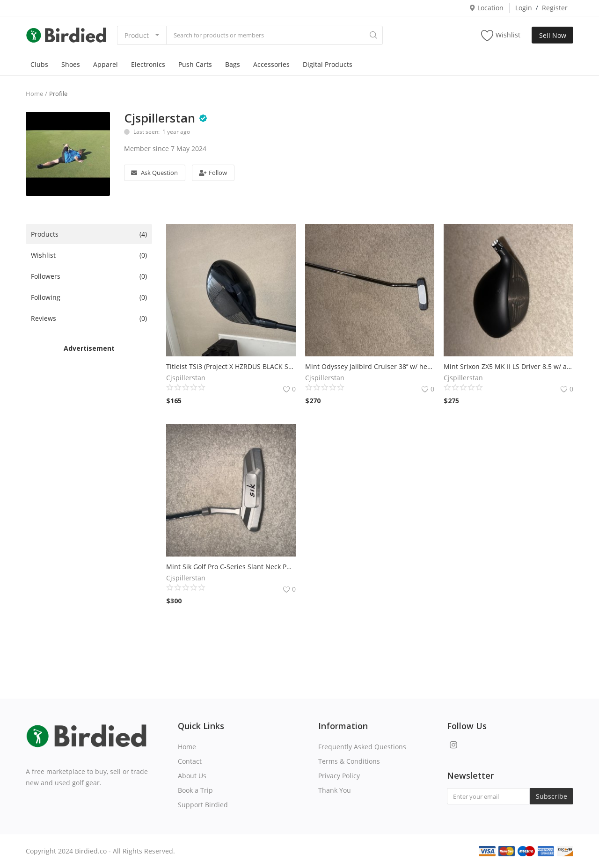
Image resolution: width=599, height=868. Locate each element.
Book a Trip (195, 790)
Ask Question (154, 173)
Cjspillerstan (160, 118)
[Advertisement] (89, 493)
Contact (190, 761)
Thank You (335, 790)
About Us (192, 776)
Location (486, 8)
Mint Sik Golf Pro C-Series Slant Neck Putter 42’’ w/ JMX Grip (231, 567)
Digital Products (328, 64)
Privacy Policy (339, 776)
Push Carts (195, 64)
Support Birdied (203, 805)
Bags (233, 64)
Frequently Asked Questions (362, 747)
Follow (213, 173)
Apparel (106, 64)
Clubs (39, 64)
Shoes (71, 64)
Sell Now (553, 35)
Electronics (148, 64)
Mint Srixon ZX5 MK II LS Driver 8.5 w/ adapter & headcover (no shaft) (508, 366)
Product (137, 35)
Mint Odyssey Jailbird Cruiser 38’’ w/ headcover (370, 366)
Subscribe (552, 796)
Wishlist (501, 35)
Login (524, 8)
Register (555, 8)
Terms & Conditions (349, 761)
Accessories (271, 64)
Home (34, 94)
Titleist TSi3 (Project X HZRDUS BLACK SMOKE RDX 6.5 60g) (231, 366)
